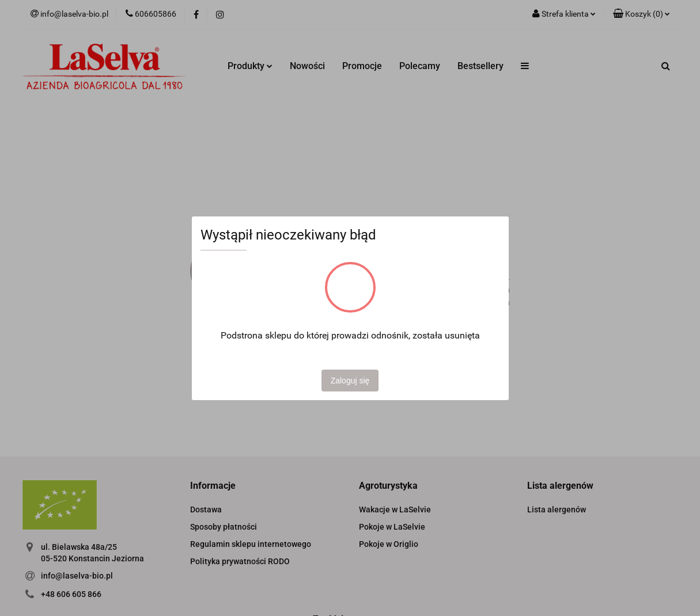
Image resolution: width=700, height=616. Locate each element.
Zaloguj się (350, 381)
